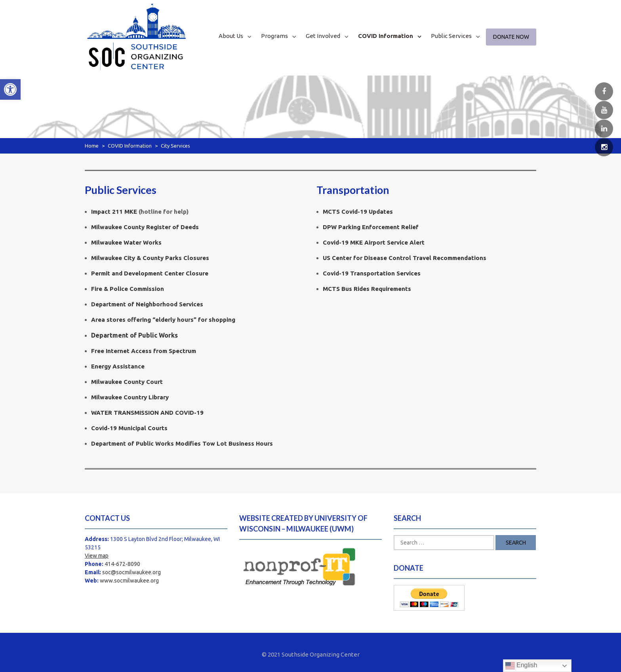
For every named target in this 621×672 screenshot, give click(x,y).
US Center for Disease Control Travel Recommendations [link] (405, 258)
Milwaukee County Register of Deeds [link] (145, 227)
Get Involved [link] (323, 36)
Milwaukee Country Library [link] (130, 397)
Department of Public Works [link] (134, 335)
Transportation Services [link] (372, 273)
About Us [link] (231, 36)
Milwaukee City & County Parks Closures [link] (150, 258)
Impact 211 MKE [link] (114, 212)
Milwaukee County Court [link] (127, 382)
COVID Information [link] (386, 36)
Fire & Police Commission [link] (128, 289)
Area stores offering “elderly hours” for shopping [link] (163, 320)
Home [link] (92, 146)
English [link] (521, 666)
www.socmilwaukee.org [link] (129, 581)
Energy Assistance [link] (118, 366)
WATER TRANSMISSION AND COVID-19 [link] (147, 413)
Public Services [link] (451, 36)
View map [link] (97, 556)
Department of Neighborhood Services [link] (147, 304)
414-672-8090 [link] (122, 564)
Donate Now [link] (511, 37)
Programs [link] (274, 36)
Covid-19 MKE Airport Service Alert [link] (374, 242)
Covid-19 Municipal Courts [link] (129, 428)
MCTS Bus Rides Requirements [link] (367, 289)
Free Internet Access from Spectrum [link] (144, 351)
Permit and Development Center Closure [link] (150, 273)
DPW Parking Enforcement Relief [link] (371, 227)
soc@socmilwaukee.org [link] (131, 572)
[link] (10, 89)
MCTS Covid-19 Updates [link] (358, 212)
